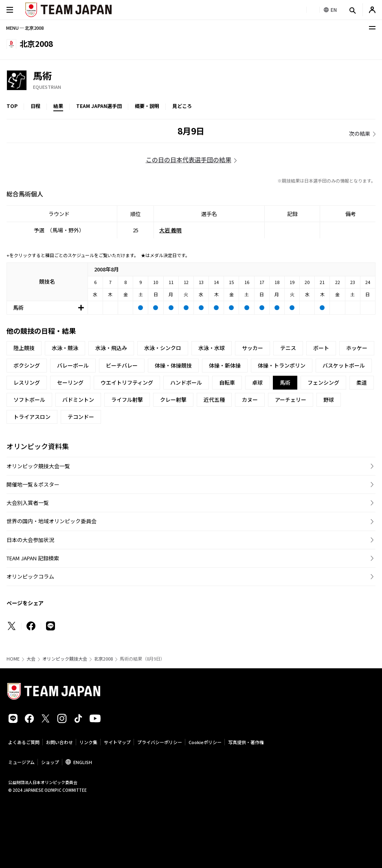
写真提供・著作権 (246, 742)
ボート (321, 348)
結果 (58, 106)
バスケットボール (344, 365)
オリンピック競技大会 (65, 659)
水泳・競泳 (65, 348)
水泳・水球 (212, 348)
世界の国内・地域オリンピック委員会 (52, 521)
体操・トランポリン (282, 365)
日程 (35, 106)
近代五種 (214, 400)
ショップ (50, 762)
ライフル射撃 (127, 400)
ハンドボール (186, 382)
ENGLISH (83, 762)
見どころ (182, 106)
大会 (31, 659)
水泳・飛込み (111, 348)
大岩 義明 (170, 230)
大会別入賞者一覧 (28, 503)
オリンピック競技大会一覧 (38, 466)
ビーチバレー (122, 365)
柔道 (362, 382)
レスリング (27, 382)
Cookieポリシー (205, 742)
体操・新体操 (225, 365)
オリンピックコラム (30, 576)
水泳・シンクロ (163, 348)
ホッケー (357, 348)
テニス (288, 348)
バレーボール (73, 365)
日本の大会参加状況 (30, 540)
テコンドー (81, 417)
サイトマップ (117, 742)
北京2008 (103, 659)
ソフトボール (29, 400)
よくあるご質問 (24, 742)
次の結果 (360, 133)
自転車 (227, 382)
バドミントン (78, 400)
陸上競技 (24, 348)
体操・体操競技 (173, 365)
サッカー (252, 348)
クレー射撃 (173, 400)
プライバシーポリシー (160, 742)
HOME (13, 659)
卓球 (257, 382)
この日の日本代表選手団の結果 (189, 160)
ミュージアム (21, 762)
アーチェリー (291, 400)
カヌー (250, 400)
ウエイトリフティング (127, 382)
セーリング (70, 382)
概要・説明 (147, 106)
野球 (329, 400)
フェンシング (323, 382)
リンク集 (88, 742)
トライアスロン (32, 417)
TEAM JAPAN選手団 (99, 106)
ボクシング (27, 365)
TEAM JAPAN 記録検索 (33, 558)
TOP (12, 106)
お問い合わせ (59, 742)
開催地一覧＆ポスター (33, 484)
